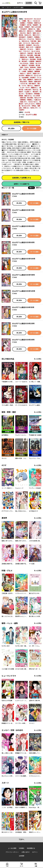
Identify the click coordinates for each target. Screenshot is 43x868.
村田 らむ (26, 108)
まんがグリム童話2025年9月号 (23, 242)
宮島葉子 (36, 25)
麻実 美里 (37, 55)
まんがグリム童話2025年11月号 (23, 275)
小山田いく (28, 92)
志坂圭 (32, 63)
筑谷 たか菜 (35, 43)
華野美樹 (37, 71)
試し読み (11, 128)
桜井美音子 (22, 37)
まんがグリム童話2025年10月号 (24, 259)
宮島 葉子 (22, 45)
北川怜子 (22, 76)
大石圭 (25, 69)
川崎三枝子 (28, 90)
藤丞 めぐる (28, 96)
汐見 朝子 (22, 47)
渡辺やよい (25, 59)
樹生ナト (23, 74)
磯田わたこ (35, 88)
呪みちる (36, 90)
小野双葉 (31, 57)
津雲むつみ (36, 74)
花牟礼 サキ (34, 108)
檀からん (30, 86)
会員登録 (29, 3)
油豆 (25, 80)
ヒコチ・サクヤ (25, 88)
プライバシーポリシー (12, 852)
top (3, 8)
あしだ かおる (36, 51)
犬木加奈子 (24, 29)
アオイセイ (27, 51)
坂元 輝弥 (30, 98)
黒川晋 (38, 65)
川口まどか (37, 21)
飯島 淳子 (23, 49)
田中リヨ (23, 55)
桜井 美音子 (32, 84)
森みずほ (23, 33)
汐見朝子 (27, 27)
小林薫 (24, 71)
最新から (39, 188)
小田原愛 (32, 61)
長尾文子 (25, 65)
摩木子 (29, 74)
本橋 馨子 (29, 45)
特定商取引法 (31, 848)
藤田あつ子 (29, 76)
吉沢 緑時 (30, 55)
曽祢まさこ (31, 31)
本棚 (36, 866)
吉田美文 (30, 71)
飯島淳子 (39, 61)
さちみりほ (31, 39)
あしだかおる (24, 63)
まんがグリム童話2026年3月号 (23, 340)
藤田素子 (30, 80)
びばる (27, 67)
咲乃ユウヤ (38, 98)
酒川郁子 (25, 61)
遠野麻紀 (23, 100)
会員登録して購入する (22, 122)
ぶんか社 (27, 112)
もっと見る (38, 359)
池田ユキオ (22, 31)
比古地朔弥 (25, 78)
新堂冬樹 (33, 67)
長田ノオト (24, 102)
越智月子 (37, 86)
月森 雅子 (30, 53)
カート (22, 866)
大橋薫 (24, 21)
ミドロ (24, 86)
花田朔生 (37, 37)
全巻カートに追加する (22, 184)
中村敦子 (33, 78)
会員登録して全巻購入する (22, 178)
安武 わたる (25, 41)
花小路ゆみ (29, 94)
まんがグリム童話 (18, 8)
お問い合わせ (26, 852)
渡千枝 (29, 25)
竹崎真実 (30, 23)
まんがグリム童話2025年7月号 (23, 210)
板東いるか (36, 33)
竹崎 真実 (33, 41)
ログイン (20, 3)
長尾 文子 (23, 53)
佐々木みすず (29, 19)
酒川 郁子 (38, 53)
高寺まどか (38, 80)
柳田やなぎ (38, 23)
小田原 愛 (38, 47)
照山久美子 (24, 82)
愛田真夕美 (24, 57)
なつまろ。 (31, 49)
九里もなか (38, 100)
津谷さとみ (22, 39)
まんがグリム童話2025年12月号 (24, 291)
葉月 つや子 (30, 47)
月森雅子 (30, 37)
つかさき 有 (24, 84)
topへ (22, 839)
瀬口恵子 (36, 92)
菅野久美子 (38, 82)
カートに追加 (32, 128)
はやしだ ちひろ (30, 104)
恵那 (22, 67)
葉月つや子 (36, 35)
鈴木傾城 (33, 59)
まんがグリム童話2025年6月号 (23, 194)
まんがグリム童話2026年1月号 (23, 307)
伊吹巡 (34, 106)
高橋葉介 (23, 23)
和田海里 (38, 31)
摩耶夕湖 (23, 98)
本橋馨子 (23, 25)
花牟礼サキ (28, 35)
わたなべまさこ (33, 102)
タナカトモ (27, 43)
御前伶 (31, 82)
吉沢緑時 (32, 65)
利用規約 (22, 848)
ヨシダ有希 (37, 96)
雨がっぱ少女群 (36, 27)
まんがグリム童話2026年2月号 (23, 323)
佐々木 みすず (26, 106)
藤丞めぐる (32, 29)
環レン (30, 21)
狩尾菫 (21, 96)
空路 (38, 29)
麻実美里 (37, 94)
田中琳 (21, 35)
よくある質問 (12, 848)
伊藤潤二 (30, 100)
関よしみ (32, 69)
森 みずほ (36, 45)
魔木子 (29, 33)
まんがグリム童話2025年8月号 (23, 226)
